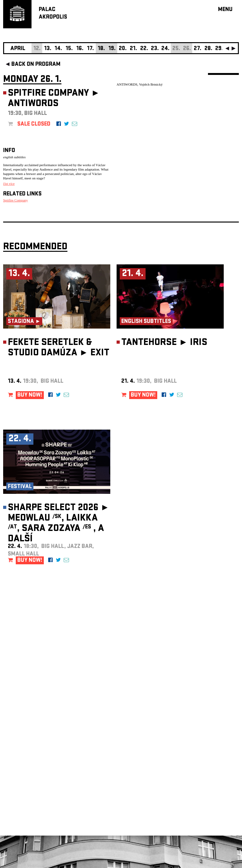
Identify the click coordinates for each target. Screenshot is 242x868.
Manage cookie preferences (27, 783)
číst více (9, 183)
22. (144, 49)
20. (123, 49)
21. (133, 49)
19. (112, 49)
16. (80, 49)
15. (69, 49)
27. (198, 49)
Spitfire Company (16, 200)
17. (90, 49)
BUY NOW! (30, 395)
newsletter (198, 709)
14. (58, 49)
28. (208, 49)
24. (165, 49)
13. (48, 49)
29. (219, 49)
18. (101, 49)
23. (155, 49)
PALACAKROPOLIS (53, 14)
